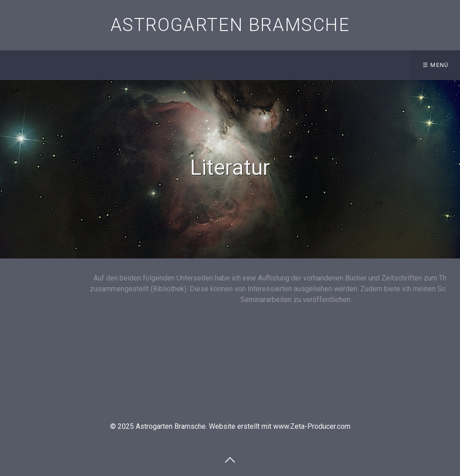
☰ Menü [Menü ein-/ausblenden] (436, 65)
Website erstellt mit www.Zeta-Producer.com (280, 426)
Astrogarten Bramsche (230, 25)
